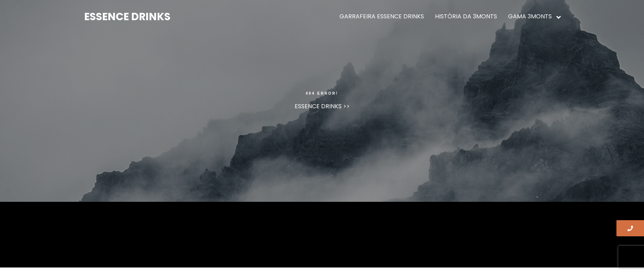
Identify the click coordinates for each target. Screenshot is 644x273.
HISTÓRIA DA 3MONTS (466, 16)
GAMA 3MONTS (530, 16)
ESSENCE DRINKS (127, 17)
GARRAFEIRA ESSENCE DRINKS (382, 16)
